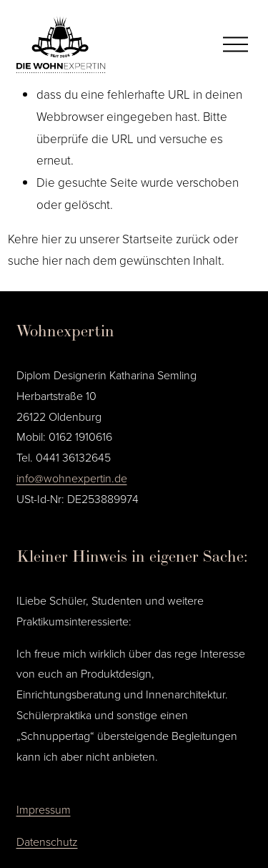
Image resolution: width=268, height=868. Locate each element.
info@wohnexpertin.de (72, 478)
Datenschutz (47, 842)
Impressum (44, 809)
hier (51, 239)
